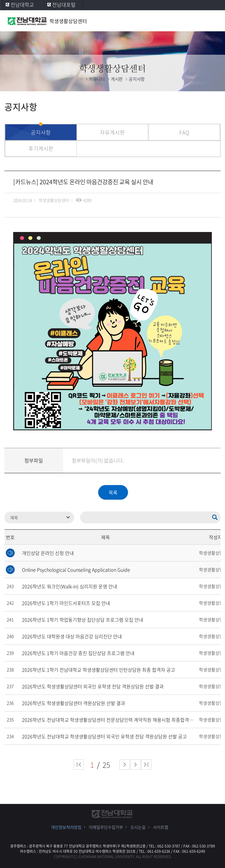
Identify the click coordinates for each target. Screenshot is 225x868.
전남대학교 (22, 5)
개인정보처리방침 (66, 827)
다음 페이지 (125, 765)
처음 (79, 765)
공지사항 (41, 132)
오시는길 (138, 827)
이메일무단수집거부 (106, 827)
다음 (135, 765)
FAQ (184, 132)
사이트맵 (161, 827)
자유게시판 (112, 132)
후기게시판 (41, 148)
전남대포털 (64, 5)
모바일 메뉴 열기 (215, 21)
